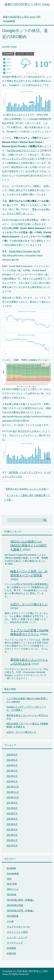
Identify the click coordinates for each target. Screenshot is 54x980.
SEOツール (13, 889)
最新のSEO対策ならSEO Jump (27, 4)
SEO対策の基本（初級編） (21, 900)
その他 (10, 921)
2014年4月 (12, 765)
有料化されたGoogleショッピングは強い (27, 489)
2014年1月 (12, 781)
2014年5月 (12, 760)
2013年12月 (13, 787)
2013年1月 (12, 840)
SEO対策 (13, 472)
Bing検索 (11, 868)
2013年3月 (12, 835)
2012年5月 (12, 846)
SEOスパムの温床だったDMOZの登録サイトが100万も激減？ (29, 545)
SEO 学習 (12, 884)
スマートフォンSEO (17, 932)
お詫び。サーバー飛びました (29, 604)
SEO (9, 879)
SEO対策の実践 (15, 905)
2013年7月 (12, 814)
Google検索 (8, 54)
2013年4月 (12, 830)
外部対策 (11, 953)
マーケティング (15, 943)
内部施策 (11, 948)
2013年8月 (12, 808)
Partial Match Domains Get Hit (25, 251)
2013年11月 (13, 792)
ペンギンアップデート (31, 472)
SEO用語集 (13, 916)
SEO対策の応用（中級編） (21, 911)
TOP (22, 17)
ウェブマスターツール (18, 927)
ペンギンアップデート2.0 (20, 159)
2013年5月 (12, 824)
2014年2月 (12, 776)
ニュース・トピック (25, 54)
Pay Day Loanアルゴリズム (21, 151)
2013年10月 (13, 797)
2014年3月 (12, 771)
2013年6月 (12, 819)
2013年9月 (12, 803)
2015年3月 (12, 755)
